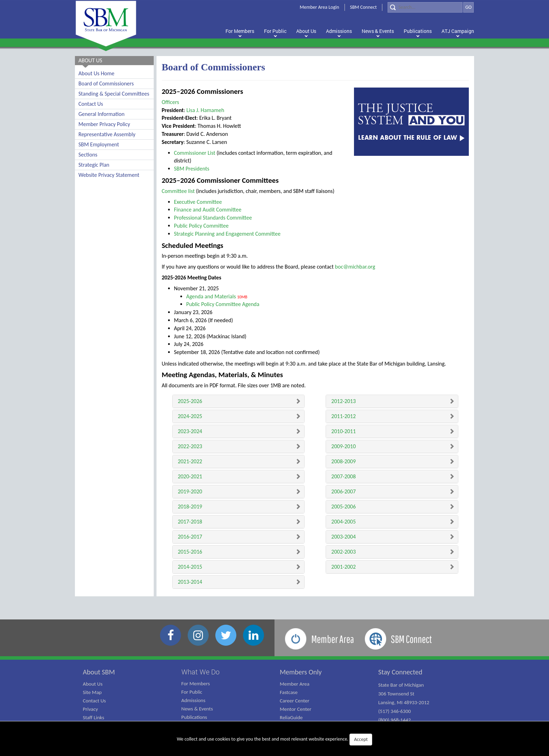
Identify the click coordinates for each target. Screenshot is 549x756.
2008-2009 (343, 461)
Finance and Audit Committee (208, 210)
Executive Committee (198, 202)
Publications (194, 717)
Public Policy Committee (201, 226)
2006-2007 (343, 491)
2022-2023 (190, 446)
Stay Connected (400, 672)
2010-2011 (343, 431)
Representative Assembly (107, 134)
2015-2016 (190, 552)
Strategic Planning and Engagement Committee (227, 234)
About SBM (99, 672)
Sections (88, 155)
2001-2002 (343, 567)
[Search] (425, 7)
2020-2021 (190, 476)
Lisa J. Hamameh (206, 110)
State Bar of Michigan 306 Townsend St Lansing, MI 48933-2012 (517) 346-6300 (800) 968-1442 (404, 702)
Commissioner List (195, 153)
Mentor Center (296, 709)
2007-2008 (343, 476)
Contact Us (91, 104)
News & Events (197, 709)
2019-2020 (190, 491)
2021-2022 (190, 461)
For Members (196, 684)
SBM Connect (363, 7)
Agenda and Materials (211, 296)
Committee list (178, 191)
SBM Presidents (192, 169)
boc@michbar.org (355, 267)
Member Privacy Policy (104, 124)
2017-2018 (190, 522)
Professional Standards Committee (213, 218)
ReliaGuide (291, 717)
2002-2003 (343, 552)
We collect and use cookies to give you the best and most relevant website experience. (274, 740)
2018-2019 (190, 507)
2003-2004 (343, 537)
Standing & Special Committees (114, 94)
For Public (192, 692)
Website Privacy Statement (109, 175)
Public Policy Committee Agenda (223, 304)
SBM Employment (99, 144)
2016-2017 (190, 537)
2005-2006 (343, 507)
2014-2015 (190, 567)
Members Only (301, 672)
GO (468, 7)
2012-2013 (343, 401)
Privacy (91, 709)
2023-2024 (190, 431)
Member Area (295, 684)
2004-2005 (343, 522)
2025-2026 (190, 401)
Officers (171, 102)
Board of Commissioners (106, 84)
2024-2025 (190, 416)
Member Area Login (319, 7)
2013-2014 (190, 582)
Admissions (193, 700)
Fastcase (289, 692)
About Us (93, 684)
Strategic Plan (94, 165)
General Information (102, 114)
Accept (361, 739)
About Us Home (96, 73)
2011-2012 (343, 416)
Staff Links (94, 717)
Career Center (295, 701)
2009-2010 (343, 446)
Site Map (92, 692)
